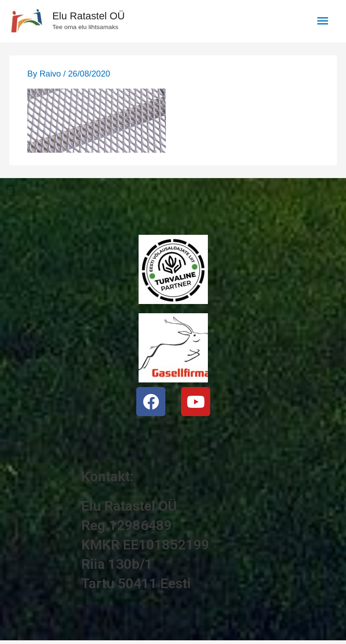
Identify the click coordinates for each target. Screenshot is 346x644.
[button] (173, 191)
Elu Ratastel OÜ (88, 16)
